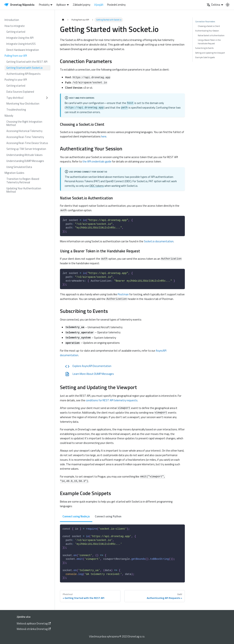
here (104, 136)
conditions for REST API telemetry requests (112, 400)
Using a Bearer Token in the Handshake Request (209, 42)
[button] (28, 98)
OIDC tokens (97, 186)
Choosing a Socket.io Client (209, 26)
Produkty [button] (44, 5)
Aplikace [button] (61, 5)
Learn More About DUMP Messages (89, 374)
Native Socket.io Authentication (211, 35)
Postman (123, 294)
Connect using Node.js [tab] (76, 516)
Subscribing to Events (204, 48)
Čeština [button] (213, 5)
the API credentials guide (97, 161)
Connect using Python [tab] (108, 516)
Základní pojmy (82, 5)
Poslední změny (116, 5)
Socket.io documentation (159, 241)
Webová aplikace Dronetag (34, 623)
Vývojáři (99, 5)
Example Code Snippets (205, 57)
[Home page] (63, 20)
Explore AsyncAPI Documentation (88, 366)
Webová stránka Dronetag (34, 629)
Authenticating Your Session (207, 31)
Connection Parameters (205, 21)
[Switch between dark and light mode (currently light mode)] (228, 5)
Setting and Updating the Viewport (210, 53)
